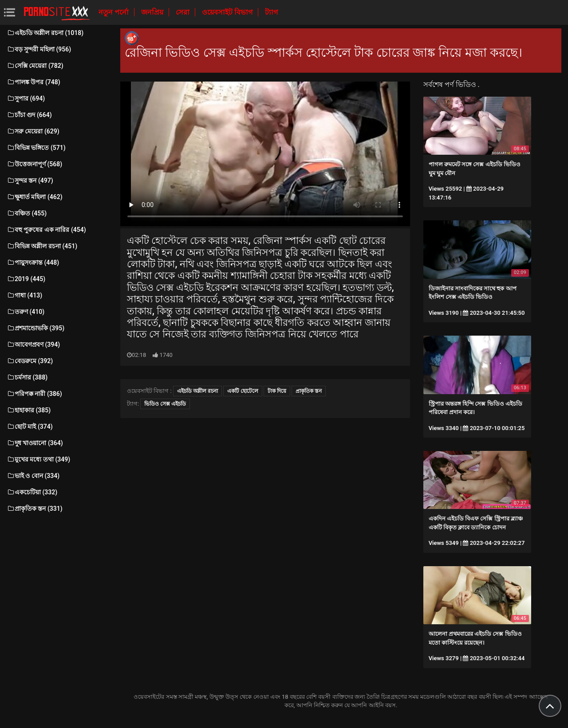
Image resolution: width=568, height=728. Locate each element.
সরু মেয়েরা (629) (33, 131)
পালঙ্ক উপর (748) (34, 82)
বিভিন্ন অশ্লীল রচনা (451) (42, 246)
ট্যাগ (271, 12)
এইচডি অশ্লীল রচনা (197, 391)
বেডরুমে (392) (30, 361)
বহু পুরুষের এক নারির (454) (46, 230)
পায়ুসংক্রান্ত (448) (33, 262)
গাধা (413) (24, 295)
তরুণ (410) (26, 312)
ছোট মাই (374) (30, 427)
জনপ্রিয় (153, 12)
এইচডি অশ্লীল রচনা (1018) (45, 33)
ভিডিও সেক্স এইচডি (165, 404)
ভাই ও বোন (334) (33, 476)
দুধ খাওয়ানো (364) (35, 443)
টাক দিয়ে (277, 391)
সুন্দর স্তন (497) (30, 180)
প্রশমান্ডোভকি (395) (35, 328)
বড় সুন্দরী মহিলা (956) (39, 49)
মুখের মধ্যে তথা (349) (38, 459)
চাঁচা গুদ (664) (29, 115)
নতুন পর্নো (114, 12)
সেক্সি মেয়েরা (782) (35, 66)
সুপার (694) (26, 98)
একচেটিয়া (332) (32, 492)
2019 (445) (26, 279)
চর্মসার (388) (27, 377)
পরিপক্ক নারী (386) (34, 394)
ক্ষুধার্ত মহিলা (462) (35, 197)
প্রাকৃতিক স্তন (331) (35, 509)
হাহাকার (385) (29, 410)
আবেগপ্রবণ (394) (33, 344)
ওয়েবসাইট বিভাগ (228, 12)
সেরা (183, 12)
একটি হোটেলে (243, 391)
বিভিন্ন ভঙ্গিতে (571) (36, 148)
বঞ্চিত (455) (27, 213)
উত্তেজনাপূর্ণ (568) (34, 164)
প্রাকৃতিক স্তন (309, 391)
